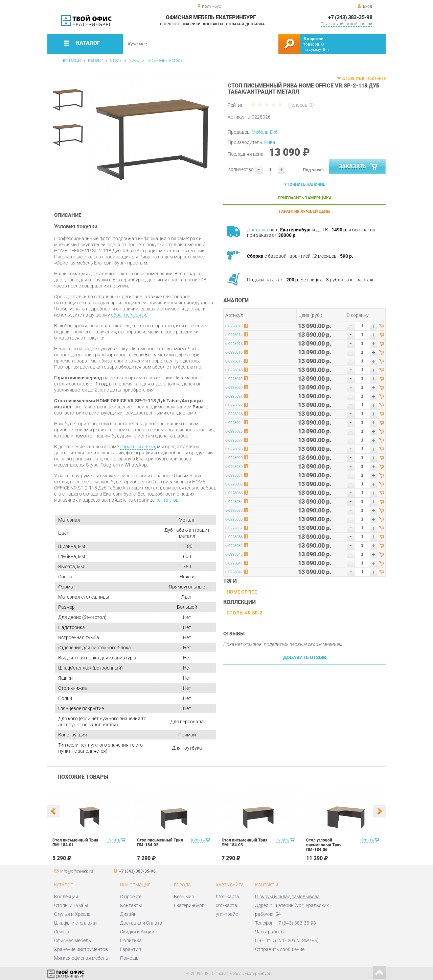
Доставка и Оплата (141, 923)
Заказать (359, 167)
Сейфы (62, 932)
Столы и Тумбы (125, 60)
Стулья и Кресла (72, 914)
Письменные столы (165, 60)
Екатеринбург (189, 905)
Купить (113, 840)
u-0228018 (234, 370)
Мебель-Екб (265, 132)
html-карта (227, 897)
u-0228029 (234, 458)
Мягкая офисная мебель (81, 958)
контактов (167, 500)
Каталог (96, 60)
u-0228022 (234, 405)
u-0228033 (234, 493)
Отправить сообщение (280, 949)
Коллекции (66, 897)
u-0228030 (234, 467)
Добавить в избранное (364, 78)
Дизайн (128, 914)
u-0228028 (234, 449)
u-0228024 (234, 423)
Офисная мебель (73, 940)
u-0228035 (234, 511)
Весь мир (184, 897)
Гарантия (131, 949)
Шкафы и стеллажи (75, 923)
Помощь (129, 958)
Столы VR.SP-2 (244, 613)
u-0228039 (234, 546)
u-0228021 (234, 396)
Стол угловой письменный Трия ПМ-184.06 (324, 845)
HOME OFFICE (242, 592)
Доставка (258, 230)
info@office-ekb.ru (77, 871)
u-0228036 (234, 519)
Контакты (213, 24)
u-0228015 (234, 344)
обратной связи (129, 315)
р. (326, 50)
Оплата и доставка (245, 24)
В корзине (313, 39)
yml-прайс (227, 914)
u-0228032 (234, 484)
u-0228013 (234, 326)
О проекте (170, 24)
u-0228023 (234, 414)
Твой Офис (71, 60)
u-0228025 (234, 432)
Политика (131, 940)
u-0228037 (234, 528)
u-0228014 (234, 335)
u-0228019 (234, 379)
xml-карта (226, 905)
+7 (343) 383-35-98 (350, 17)
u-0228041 (234, 563)
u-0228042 (234, 572)
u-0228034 (234, 502)
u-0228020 (234, 388)
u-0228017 (234, 361)
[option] (153, 138)
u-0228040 (234, 555)
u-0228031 (234, 475)
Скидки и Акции (137, 932)
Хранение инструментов (81, 949)
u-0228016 (234, 353)
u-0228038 (234, 537)
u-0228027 (234, 440)
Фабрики (192, 24)
